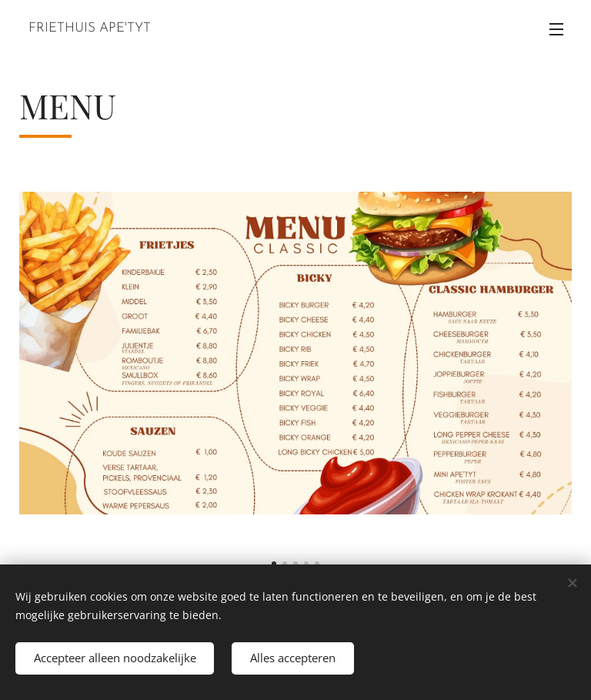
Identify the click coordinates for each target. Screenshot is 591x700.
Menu (556, 29)
